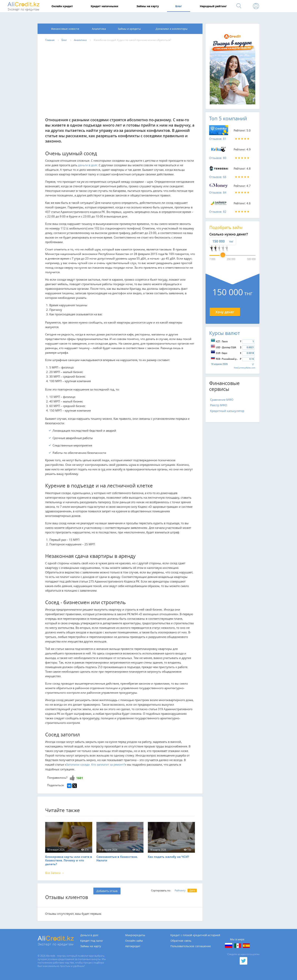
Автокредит (133, 946)
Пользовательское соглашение (191, 946)
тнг (231, 241)
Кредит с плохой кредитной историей (195, 935)
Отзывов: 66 (218, 177)
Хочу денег (225, 312)
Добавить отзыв (107, 891)
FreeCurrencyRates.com (245, 368)
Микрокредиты (135, 935)
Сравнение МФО (222, 400)
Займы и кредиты (129, 29)
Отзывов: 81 (218, 139)
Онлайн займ (134, 941)
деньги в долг (88, 165)
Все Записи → (55, 873)
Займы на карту (91, 946)
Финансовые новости (65, 29)
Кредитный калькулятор (227, 411)
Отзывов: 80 (218, 158)
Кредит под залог (92, 941)
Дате (192, 890)
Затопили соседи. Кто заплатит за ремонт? (95, 764)
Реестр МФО (219, 405)
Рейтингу (180, 890)
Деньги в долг (89, 935)
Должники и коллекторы (172, 29)
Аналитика (99, 29)
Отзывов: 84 (218, 192)
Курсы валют (225, 333)
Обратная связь (181, 941)
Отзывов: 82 (218, 212)
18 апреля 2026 (219, 364)
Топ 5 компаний (228, 118)
